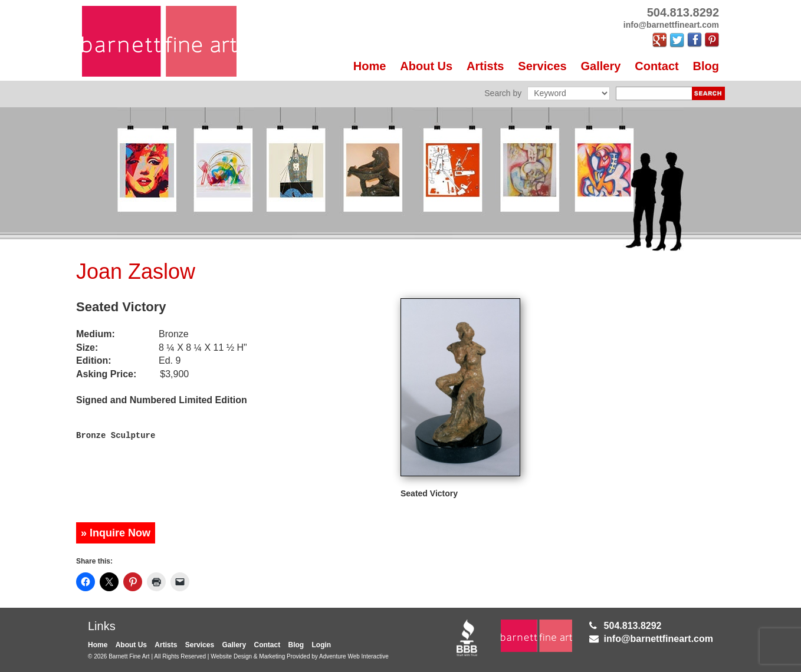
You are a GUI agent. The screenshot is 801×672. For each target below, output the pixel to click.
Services (542, 66)
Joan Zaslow (136, 271)
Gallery (601, 66)
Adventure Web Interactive (354, 656)
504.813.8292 (633, 626)
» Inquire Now (116, 533)
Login (322, 645)
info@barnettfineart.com (659, 639)
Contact (656, 66)
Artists (485, 66)
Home (370, 66)
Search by (503, 93)
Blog (706, 66)
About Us (426, 66)
